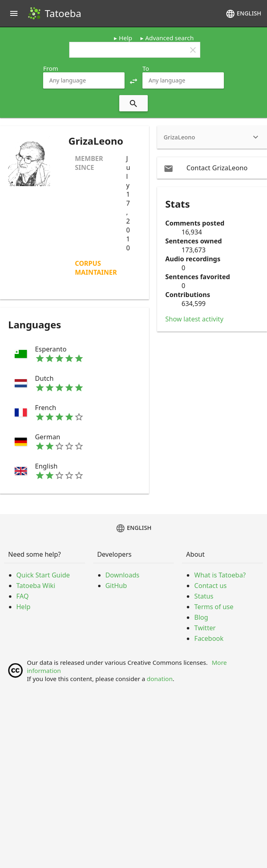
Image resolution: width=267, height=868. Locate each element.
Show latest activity (194, 319)
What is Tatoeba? (220, 575)
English (243, 14)
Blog (201, 617)
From (51, 68)
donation (160, 679)
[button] (133, 80)
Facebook (209, 638)
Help (126, 38)
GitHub (116, 586)
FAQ (22, 596)
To (146, 68)
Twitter (205, 628)
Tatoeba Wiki (36, 586)
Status (204, 596)
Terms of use (214, 607)
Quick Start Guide (43, 575)
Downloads (123, 575)
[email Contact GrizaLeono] (212, 168)
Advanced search (170, 38)
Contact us (210, 586)
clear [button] (193, 50)
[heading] (212, 137)
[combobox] (84, 80)
